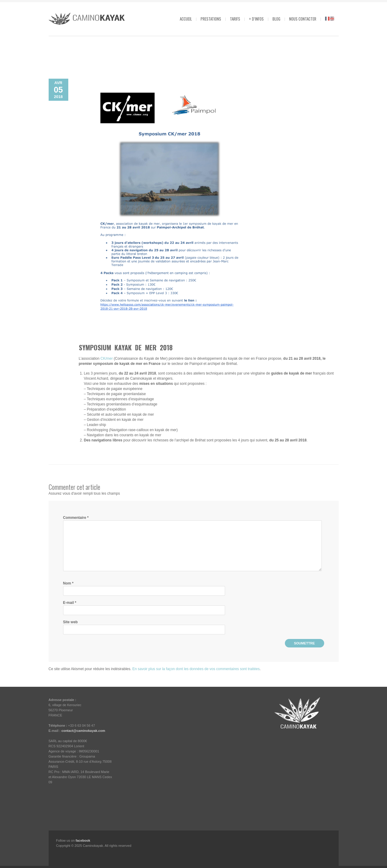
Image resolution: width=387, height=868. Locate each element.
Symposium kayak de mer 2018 (126, 347)
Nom (68, 583)
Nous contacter (303, 19)
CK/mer (107, 359)
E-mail (70, 603)
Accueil (186, 19)
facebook (83, 840)
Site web (71, 622)
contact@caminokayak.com (83, 731)
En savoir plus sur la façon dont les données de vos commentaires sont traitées (196, 669)
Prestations (211, 19)
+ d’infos (256, 19)
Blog (276, 19)
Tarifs (235, 19)
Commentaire (76, 518)
